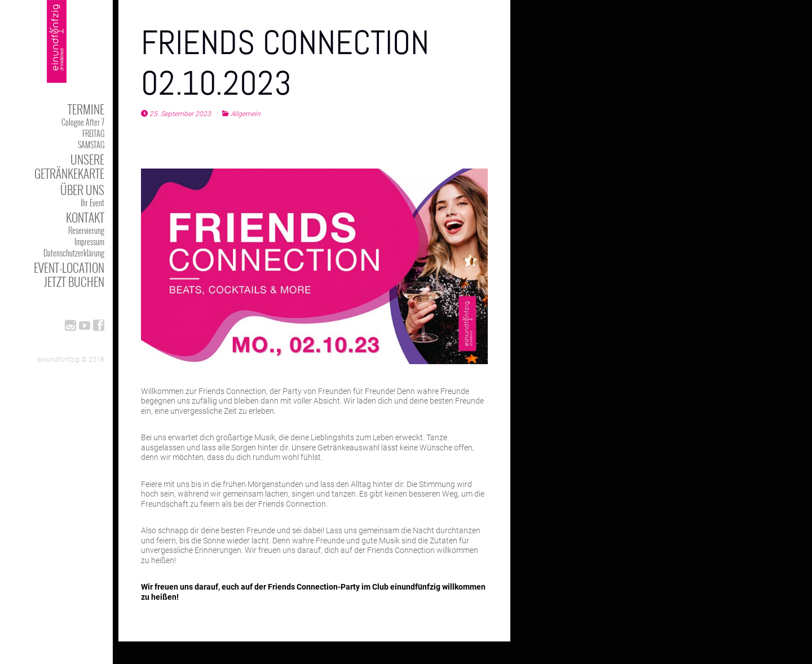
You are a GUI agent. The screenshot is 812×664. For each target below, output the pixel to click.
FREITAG (93, 133)
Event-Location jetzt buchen (69, 275)
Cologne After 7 (83, 122)
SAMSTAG (91, 145)
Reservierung (86, 230)
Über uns (82, 190)
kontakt (85, 217)
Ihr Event (92, 203)
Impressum (89, 242)
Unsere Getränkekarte (69, 166)
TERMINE (86, 109)
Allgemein (246, 114)
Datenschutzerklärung (74, 253)
